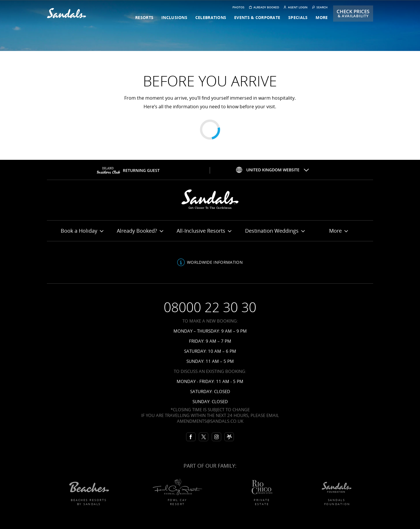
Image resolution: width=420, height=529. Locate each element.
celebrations (211, 17)
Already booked (264, 7)
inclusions (174, 17)
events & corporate (257, 17)
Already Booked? (140, 231)
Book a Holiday (82, 231)
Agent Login (296, 7)
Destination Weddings (275, 231)
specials (298, 17)
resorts (144, 17)
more (322, 17)
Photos (238, 7)
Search (320, 7)
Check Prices (353, 13)
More (338, 231)
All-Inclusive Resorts (204, 231)
